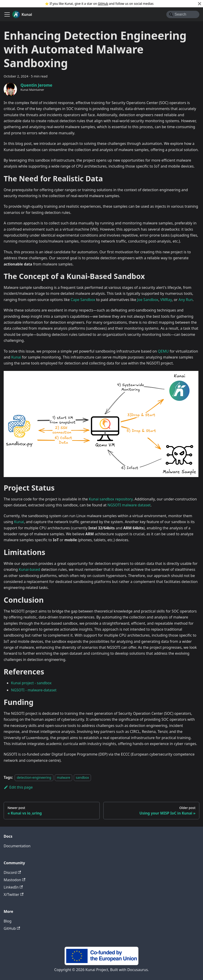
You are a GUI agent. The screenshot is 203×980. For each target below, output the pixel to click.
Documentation (17, 846)
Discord (12, 872)
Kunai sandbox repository (111, 499)
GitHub (103, 4)
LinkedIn (13, 887)
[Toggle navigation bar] (7, 14)
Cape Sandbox (83, 300)
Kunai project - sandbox (31, 683)
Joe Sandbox (148, 300)
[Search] (183, 14)
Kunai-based (29, 569)
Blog (8, 921)
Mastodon (14, 880)
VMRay (166, 300)
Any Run (186, 300)
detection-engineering (34, 777)
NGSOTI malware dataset (129, 505)
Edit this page (18, 787)
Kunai (16, 357)
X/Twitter (14, 894)
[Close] (200, 4)
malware (63, 777)
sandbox (82, 777)
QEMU (163, 351)
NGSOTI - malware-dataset (34, 690)
